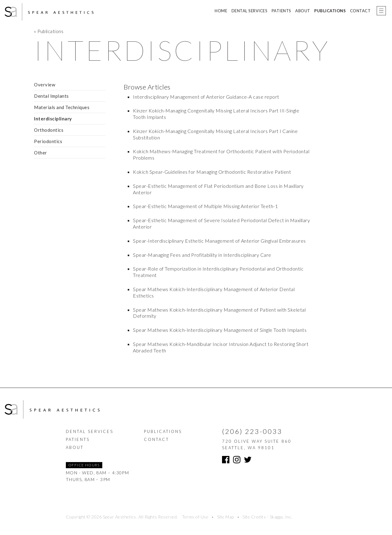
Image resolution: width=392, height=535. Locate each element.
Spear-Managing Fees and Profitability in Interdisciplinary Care (202, 255)
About (303, 11)
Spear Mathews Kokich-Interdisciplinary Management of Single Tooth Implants (220, 330)
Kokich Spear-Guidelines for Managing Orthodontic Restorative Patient (212, 172)
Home (221, 11)
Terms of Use (195, 517)
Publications (330, 11)
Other (41, 153)
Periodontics (48, 141)
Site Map (226, 517)
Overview (45, 85)
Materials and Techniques (62, 107)
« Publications (49, 31)
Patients (281, 11)
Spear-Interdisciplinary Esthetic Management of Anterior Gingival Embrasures (219, 241)
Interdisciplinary (53, 119)
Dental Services (250, 11)
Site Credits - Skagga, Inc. (268, 517)
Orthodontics (49, 130)
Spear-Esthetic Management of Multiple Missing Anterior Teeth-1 (205, 206)
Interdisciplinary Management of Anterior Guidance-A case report (206, 97)
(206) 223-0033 (252, 431)
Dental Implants (51, 96)
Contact (360, 11)
